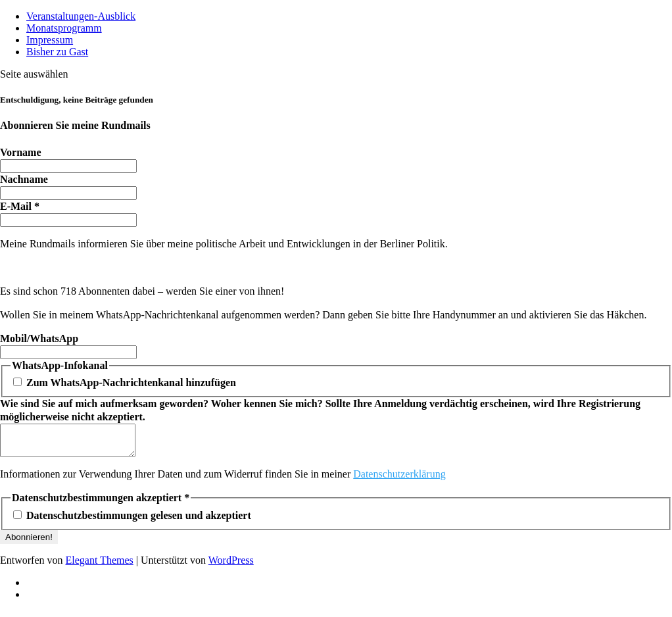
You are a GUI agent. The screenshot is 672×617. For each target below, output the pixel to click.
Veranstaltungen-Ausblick (81, 16)
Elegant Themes (100, 566)
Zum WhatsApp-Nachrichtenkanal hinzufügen (125, 383)
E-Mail (20, 206)
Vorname (21, 152)
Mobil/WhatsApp (39, 338)
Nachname (24, 179)
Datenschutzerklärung (399, 480)
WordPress (231, 566)
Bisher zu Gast (57, 52)
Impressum (50, 40)
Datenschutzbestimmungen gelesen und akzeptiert (132, 521)
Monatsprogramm (64, 28)
